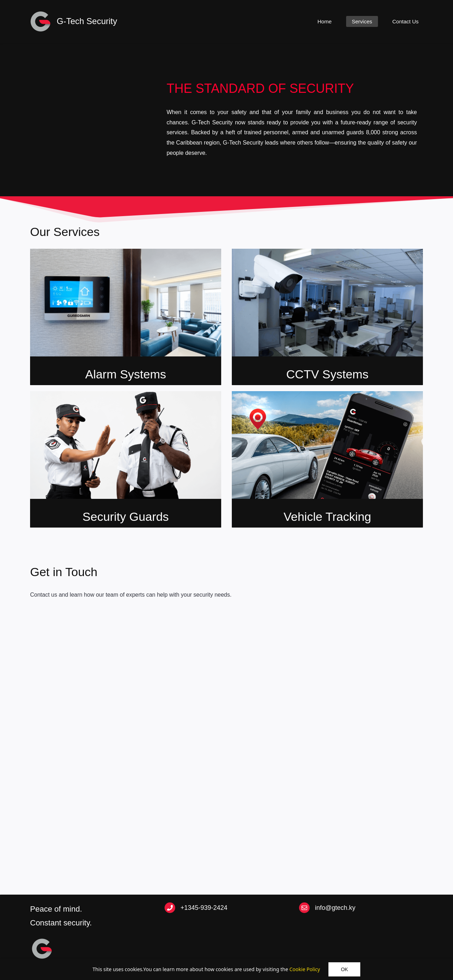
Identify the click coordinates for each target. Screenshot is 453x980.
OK (344, 969)
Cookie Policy (305, 969)
